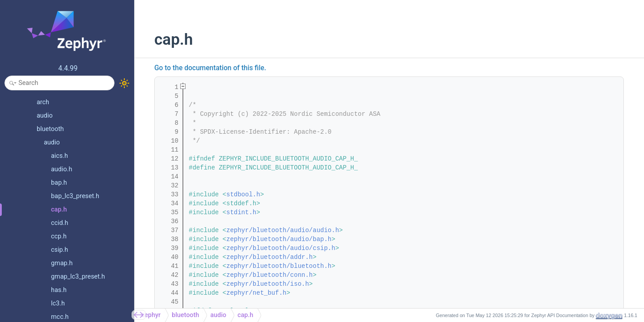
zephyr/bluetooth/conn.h (269, 275)
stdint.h (241, 212)
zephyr (151, 315)
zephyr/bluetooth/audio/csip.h (281, 248)
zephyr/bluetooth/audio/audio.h (283, 230)
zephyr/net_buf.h (256, 293)
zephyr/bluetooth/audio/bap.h (279, 239)
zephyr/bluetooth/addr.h (269, 257)
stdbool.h (243, 195)
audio (218, 315)
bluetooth (185, 315)
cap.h (245, 315)
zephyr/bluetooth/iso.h (268, 284)
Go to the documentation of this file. (210, 68)
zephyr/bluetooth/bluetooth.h (279, 266)
